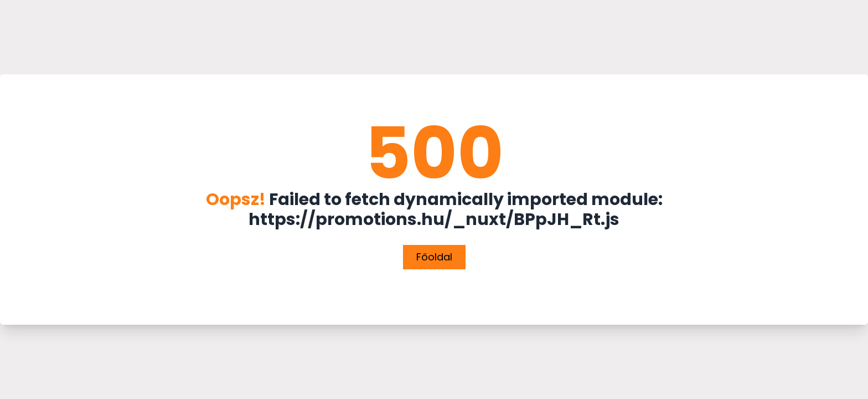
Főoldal (434, 257)
